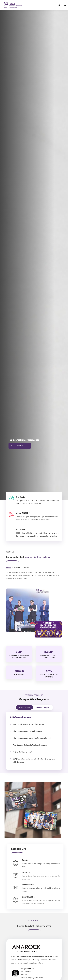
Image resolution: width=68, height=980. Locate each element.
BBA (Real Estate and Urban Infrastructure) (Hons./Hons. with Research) (34, 760)
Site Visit (35, 872)
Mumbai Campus (43, 707)
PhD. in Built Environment (23, 752)
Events (34, 860)
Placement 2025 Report (20, 446)
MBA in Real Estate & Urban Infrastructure (29, 724)
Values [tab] (26, 572)
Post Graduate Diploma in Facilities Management (31, 745)
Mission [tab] (17, 572)
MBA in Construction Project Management (29, 731)
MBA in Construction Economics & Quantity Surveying (33, 738)
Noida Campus (24, 707)
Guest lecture (37, 885)
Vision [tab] (8, 572)
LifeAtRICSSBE (37, 897)
